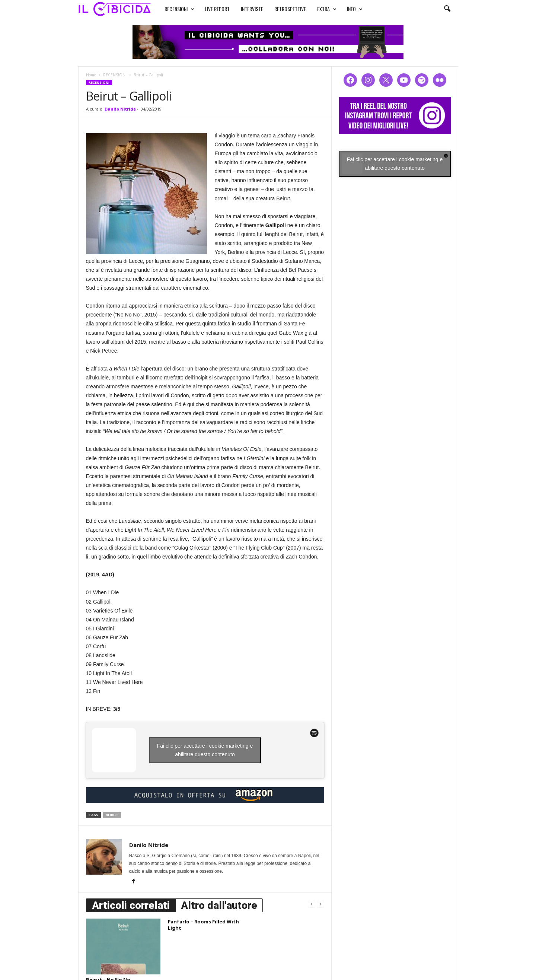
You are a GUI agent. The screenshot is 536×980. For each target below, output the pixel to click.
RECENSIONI (179, 9)
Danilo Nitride (120, 109)
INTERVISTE (252, 9)
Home (91, 75)
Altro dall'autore (219, 905)
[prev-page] (312, 904)
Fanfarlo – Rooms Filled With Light (203, 925)
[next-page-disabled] (320, 904)
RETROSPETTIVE (290, 9)
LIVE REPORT (217, 9)
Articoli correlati (131, 905)
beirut (112, 815)
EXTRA (327, 9)
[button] (447, 9)
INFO (355, 9)
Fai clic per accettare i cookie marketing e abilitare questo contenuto (205, 750)
